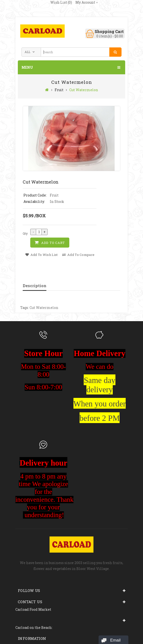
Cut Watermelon (84, 90)
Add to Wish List (41, 255)
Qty (25, 233)
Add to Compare (78, 255)
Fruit (59, 90)
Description (35, 286)
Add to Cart (53, 243)
